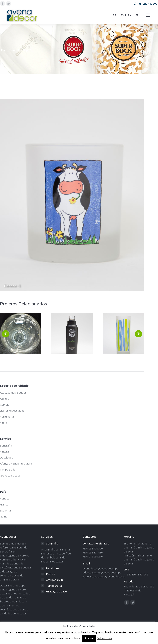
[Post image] (72, 334)
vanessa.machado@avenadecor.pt (104, 576)
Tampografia (8, 470)
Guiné (4, 516)
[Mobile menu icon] (148, 15)
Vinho (3, 423)
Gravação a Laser (11, 476)
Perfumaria (7, 417)
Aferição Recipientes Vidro (16, 464)
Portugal (5, 498)
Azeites (4, 399)
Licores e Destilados (12, 411)
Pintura (4, 452)
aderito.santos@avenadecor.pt (102, 572)
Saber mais (104, 638)
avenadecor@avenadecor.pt (100, 568)
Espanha (5, 510)
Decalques (6, 458)
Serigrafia (6, 446)
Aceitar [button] (89, 638)
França (4, 504)
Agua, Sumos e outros (13, 393)
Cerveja (5, 405)
